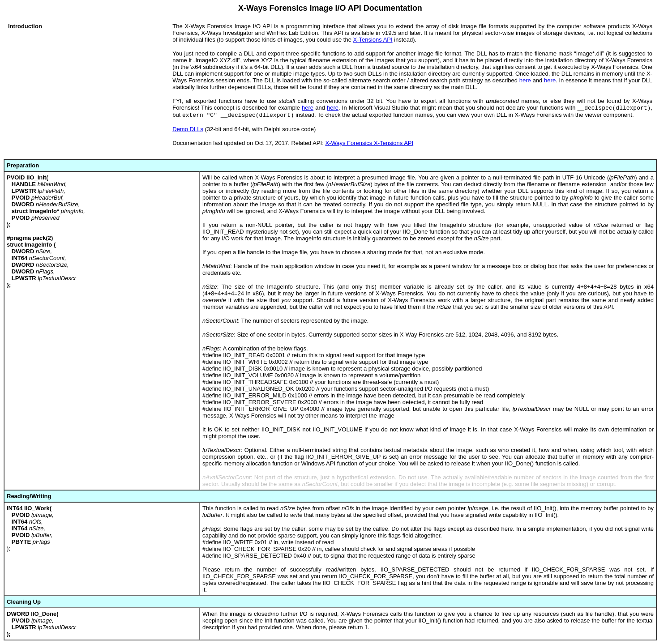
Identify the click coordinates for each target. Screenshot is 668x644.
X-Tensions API (373, 40)
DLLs (196, 129)
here (525, 80)
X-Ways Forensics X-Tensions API (369, 143)
